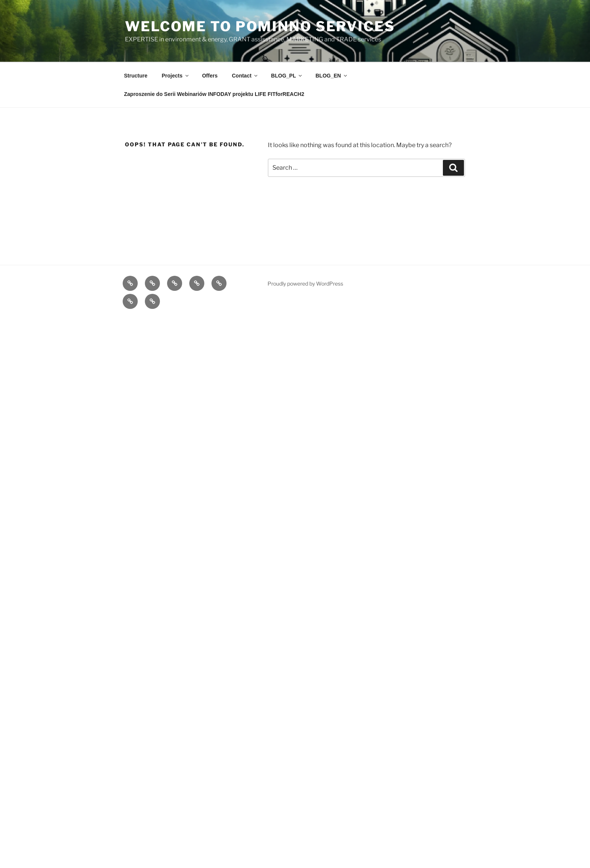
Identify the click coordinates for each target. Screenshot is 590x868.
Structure (136, 76)
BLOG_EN (332, 76)
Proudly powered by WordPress (305, 284)
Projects (176, 76)
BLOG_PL (287, 76)
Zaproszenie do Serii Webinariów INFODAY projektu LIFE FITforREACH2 (214, 94)
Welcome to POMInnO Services (260, 26)
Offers (210, 76)
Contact (245, 76)
